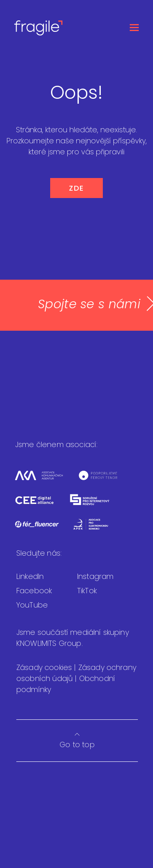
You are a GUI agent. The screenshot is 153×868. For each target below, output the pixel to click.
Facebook (34, 591)
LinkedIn (30, 576)
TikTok (87, 591)
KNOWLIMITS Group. (50, 643)
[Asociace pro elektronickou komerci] (97, 529)
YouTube (32, 605)
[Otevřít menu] (134, 28)
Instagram (95, 576)
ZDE (76, 188)
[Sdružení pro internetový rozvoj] (96, 505)
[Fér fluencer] (44, 529)
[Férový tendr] (104, 480)
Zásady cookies (45, 667)
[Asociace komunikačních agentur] (46, 480)
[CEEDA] (42, 505)
